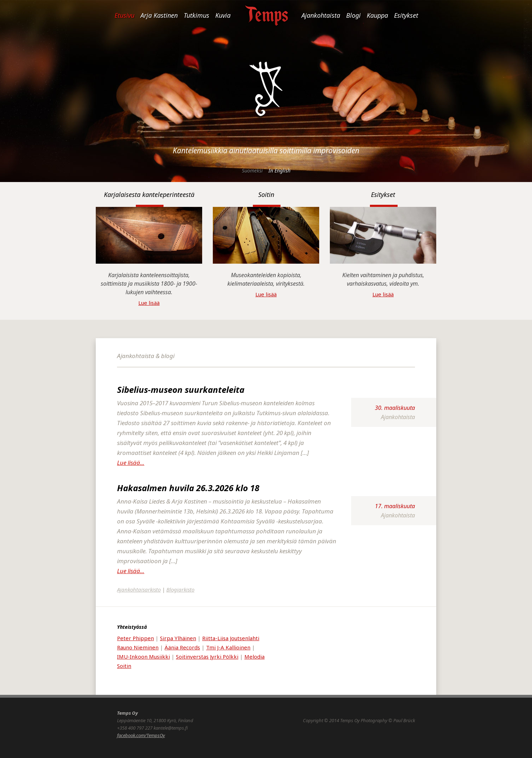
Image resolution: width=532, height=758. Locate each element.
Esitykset (406, 15)
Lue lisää (149, 303)
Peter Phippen (135, 638)
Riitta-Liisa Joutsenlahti (231, 638)
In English (279, 171)
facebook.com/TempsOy (141, 735)
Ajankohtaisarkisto (139, 589)
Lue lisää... (131, 463)
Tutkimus (196, 15)
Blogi (353, 15)
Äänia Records (182, 647)
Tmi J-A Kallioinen (228, 647)
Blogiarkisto (180, 589)
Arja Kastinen (159, 15)
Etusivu (124, 15)
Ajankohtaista (321, 15)
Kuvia (223, 15)
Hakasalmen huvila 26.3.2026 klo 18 (188, 488)
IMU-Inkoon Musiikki (143, 657)
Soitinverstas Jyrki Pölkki (207, 657)
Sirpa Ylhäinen (178, 638)
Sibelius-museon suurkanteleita (181, 389)
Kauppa (377, 15)
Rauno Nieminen (138, 647)
